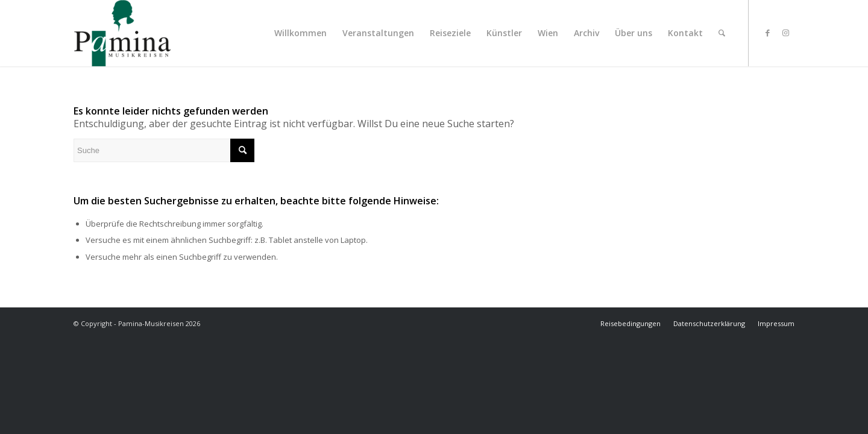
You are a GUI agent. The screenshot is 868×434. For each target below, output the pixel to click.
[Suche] (722, 33)
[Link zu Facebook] (767, 33)
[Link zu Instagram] (785, 33)
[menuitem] (300, 33)
